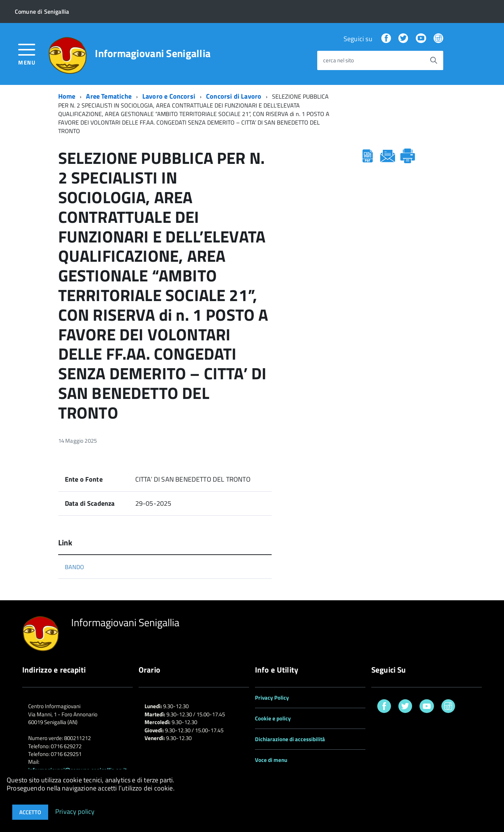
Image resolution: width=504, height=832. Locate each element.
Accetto (30, 812)
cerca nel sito (339, 61)
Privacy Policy (272, 698)
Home (67, 96)
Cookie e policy (273, 718)
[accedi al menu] (27, 54)
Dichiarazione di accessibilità (290, 739)
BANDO (75, 567)
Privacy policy (75, 811)
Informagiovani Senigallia (153, 53)
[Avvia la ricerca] (434, 60)
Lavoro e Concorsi (169, 96)
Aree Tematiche (109, 96)
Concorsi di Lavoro (234, 96)
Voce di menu (271, 760)
